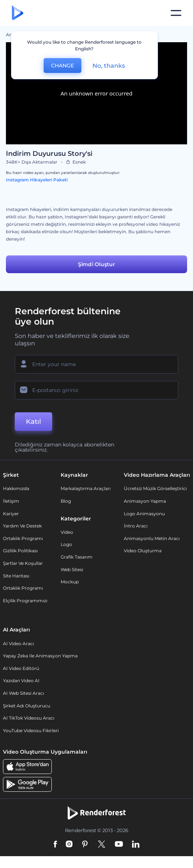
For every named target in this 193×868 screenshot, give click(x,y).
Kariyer (11, 514)
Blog (66, 501)
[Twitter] (101, 845)
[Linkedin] (136, 845)
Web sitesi (72, 569)
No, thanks (109, 66)
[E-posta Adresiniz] (96, 390)
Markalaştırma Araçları (86, 488)
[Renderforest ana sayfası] (18, 13)
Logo (66, 544)
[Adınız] (96, 364)
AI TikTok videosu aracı (29, 718)
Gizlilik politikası (20, 551)
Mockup (70, 582)
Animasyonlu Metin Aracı (152, 538)
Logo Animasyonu (144, 514)
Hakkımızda (16, 488)
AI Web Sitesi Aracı (23, 693)
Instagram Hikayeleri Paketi (37, 180)
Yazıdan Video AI (21, 681)
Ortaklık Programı (23, 538)
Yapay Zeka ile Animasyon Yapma (40, 656)
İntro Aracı (136, 526)
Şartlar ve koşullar (23, 563)
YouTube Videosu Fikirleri (31, 730)
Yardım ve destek (22, 526)
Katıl (33, 422)
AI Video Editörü (21, 668)
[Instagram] (69, 845)
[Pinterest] (85, 845)
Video (67, 532)
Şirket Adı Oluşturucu (27, 706)
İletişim (11, 501)
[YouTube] (119, 845)
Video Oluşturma (143, 551)
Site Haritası (16, 576)
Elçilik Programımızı (25, 601)
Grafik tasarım (77, 557)
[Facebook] (55, 845)
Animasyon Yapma (145, 501)
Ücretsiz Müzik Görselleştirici (155, 488)
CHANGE (62, 66)
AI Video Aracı (18, 644)
